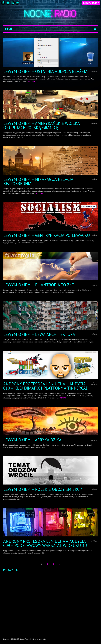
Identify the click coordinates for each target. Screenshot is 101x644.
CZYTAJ (32, 81)
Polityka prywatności (38, 639)
